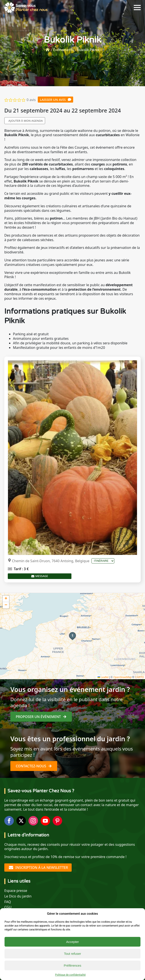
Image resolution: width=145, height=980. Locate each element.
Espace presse (16, 891)
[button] (72, 636)
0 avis (31, 100)
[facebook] (9, 821)
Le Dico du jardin (18, 896)
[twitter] (21, 821)
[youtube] (45, 821)
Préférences (73, 965)
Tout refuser (72, 954)
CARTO (139, 677)
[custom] (57, 821)
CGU (8, 907)
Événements (63, 50)
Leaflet (103, 677)
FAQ (8, 902)
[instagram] (33, 821)
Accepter (72, 942)
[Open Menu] (137, 8)
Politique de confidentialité (70, 975)
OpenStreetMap (122, 677)
